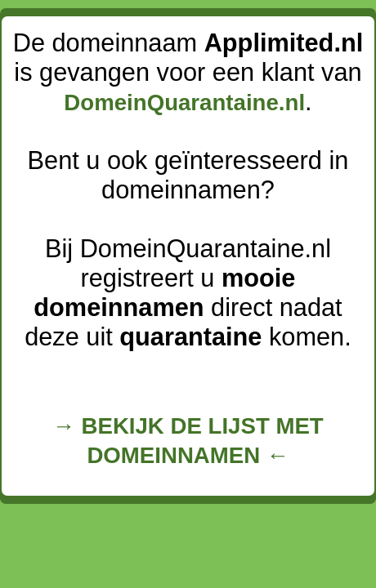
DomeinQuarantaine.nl (184, 102)
